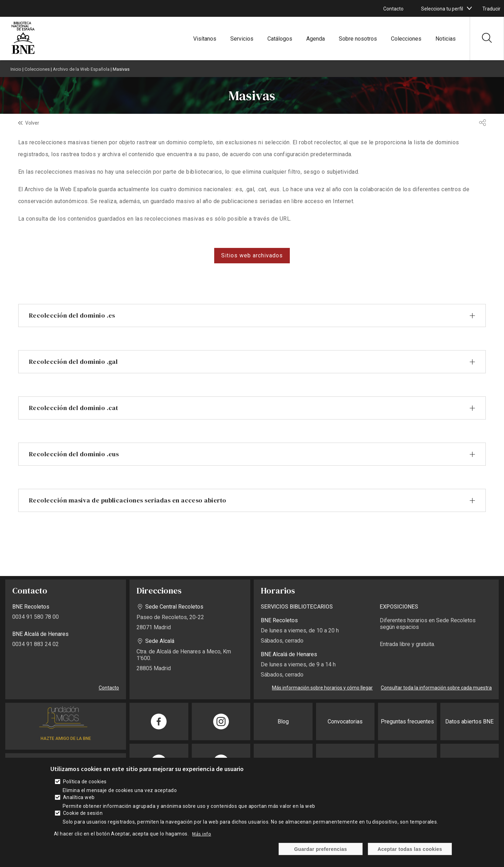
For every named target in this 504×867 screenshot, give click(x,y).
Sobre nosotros (358, 39)
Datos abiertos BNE (469, 722)
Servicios (242, 39)
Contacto (393, 9)
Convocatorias (345, 722)
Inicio (16, 69)
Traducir (491, 9)
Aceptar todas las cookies (410, 849)
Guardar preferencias (320, 849)
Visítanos (205, 39)
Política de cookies (85, 782)
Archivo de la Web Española (81, 69)
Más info (202, 834)
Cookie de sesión (83, 813)
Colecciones (406, 39)
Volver (32, 123)
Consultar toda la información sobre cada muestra (436, 688)
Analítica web (79, 797)
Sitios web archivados (252, 255)
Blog (283, 722)
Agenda (316, 39)
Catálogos (280, 39)
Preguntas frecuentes (407, 722)
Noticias (446, 39)
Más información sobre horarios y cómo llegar (322, 688)
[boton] (469, 8)
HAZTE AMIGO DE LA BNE (66, 738)
